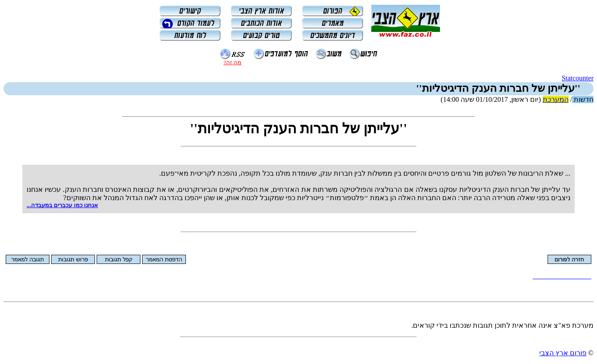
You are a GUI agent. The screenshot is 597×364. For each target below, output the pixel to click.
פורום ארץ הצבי (563, 353)
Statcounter (578, 78)
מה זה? (232, 62)
